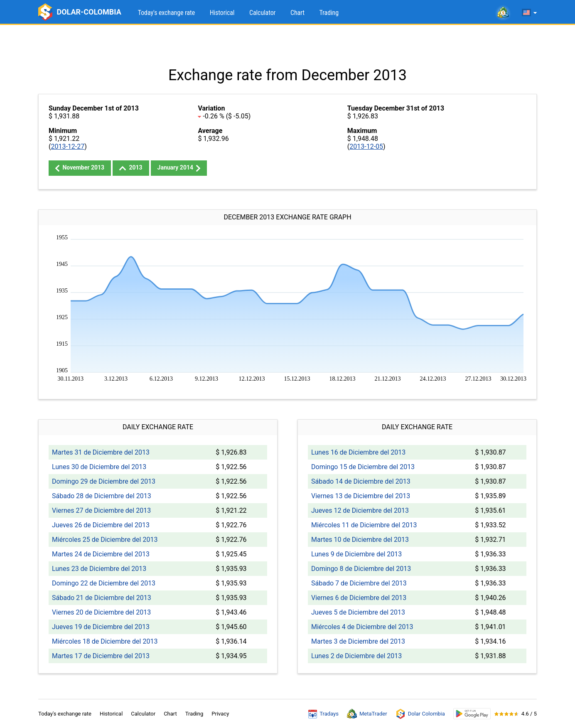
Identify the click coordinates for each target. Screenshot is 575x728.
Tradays (323, 714)
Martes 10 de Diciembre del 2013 (360, 540)
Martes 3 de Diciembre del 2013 (358, 641)
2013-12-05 (366, 146)
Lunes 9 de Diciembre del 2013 (356, 554)
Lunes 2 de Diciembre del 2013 (356, 656)
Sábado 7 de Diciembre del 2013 (359, 583)
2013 (131, 167)
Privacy (220, 714)
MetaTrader (367, 714)
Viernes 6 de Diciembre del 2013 (359, 598)
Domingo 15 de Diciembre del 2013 (363, 467)
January (179, 168)
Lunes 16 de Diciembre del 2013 (358, 452)
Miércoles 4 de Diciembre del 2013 (362, 627)
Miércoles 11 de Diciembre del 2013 (364, 525)
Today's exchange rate (166, 13)
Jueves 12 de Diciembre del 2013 (360, 510)
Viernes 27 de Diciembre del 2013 (101, 510)
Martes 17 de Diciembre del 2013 (101, 656)
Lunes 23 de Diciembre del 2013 (99, 569)
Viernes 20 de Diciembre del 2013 (101, 612)
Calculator (262, 13)
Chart (297, 13)
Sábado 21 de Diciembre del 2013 (102, 598)
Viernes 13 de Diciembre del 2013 (361, 496)
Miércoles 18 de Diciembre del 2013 (105, 641)
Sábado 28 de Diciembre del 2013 (102, 496)
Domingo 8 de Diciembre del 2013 (361, 569)
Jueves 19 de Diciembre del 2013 (101, 627)
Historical (222, 13)
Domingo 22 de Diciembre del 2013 (104, 583)
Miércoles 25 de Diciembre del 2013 (105, 540)
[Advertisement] (287, 46)
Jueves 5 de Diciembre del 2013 (358, 612)
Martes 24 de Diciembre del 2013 (101, 554)
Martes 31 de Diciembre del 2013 (101, 452)
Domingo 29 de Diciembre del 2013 (104, 481)
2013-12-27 (68, 146)
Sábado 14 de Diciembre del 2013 (361, 481)
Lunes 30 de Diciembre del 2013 (99, 467)
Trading (329, 13)
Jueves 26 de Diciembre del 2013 (101, 525)
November (80, 168)
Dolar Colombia (420, 714)
